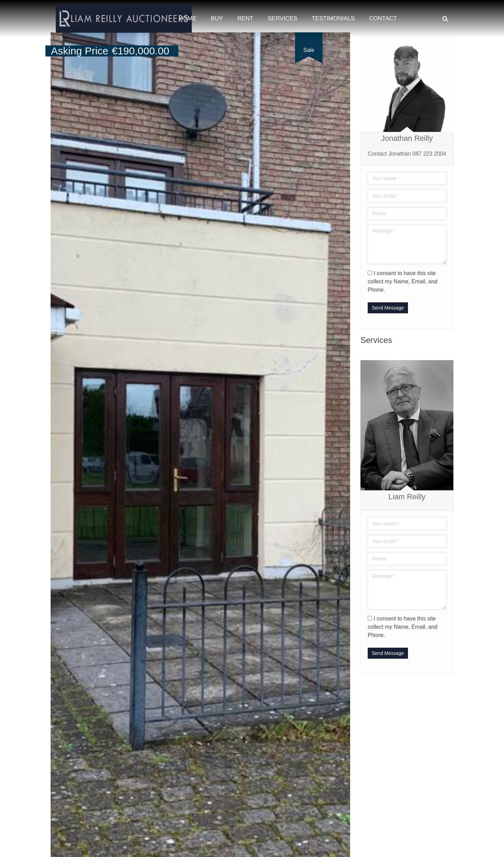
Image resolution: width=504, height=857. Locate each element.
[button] (344, 39)
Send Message (388, 308)
